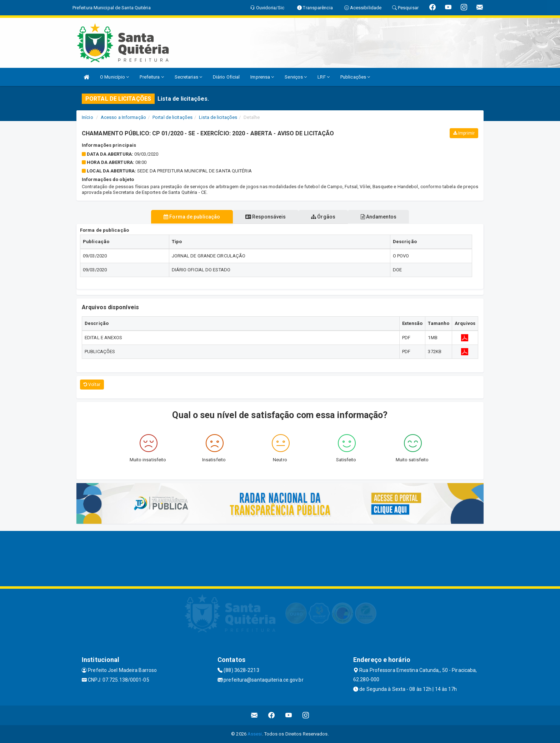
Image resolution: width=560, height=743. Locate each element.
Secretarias (188, 77)
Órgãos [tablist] (326, 217)
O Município (114, 77)
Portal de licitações (172, 117)
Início (87, 117)
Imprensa (262, 77)
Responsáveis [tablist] (263, 217)
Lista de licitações (218, 117)
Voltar (92, 385)
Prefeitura (152, 77)
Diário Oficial (226, 77)
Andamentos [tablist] (386, 217)
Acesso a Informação (123, 117)
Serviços (296, 77)
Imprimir (464, 133)
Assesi (255, 734)
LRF (324, 77)
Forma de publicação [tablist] (185, 217)
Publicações (355, 77)
